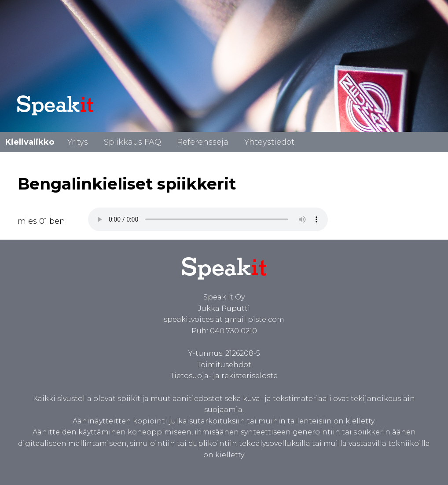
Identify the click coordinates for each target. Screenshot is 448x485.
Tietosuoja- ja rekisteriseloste (224, 376)
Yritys (78, 142)
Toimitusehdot (224, 365)
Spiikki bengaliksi (208, 219)
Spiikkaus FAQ (132, 142)
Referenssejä (203, 142)
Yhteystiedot (269, 142)
